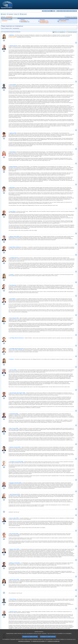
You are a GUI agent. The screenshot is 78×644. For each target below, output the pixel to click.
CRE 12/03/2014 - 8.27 (44, 22)
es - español (44, 11)
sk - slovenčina (72, 11)
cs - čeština (45, 11)
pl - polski (67, 11)
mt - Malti (65, 11)
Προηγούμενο (11, 14)
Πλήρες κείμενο (24, 14)
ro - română (70, 11)
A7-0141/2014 (4, 21)
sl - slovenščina (73, 11)
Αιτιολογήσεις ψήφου (44, 23)
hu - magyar (63, 11)
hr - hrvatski (57, 11)
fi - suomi (75, 11)
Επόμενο (16, 14)
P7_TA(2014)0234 (63, 21)
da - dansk (47, 11)
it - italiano (59, 11)
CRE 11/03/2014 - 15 (25, 22)
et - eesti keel (50, 11)
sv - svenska (76, 11)
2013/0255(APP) (9, 17)
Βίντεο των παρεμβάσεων (60, 32)
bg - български (43, 11)
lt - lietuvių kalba (62, 11)
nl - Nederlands (66, 11)
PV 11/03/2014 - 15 (24, 21)
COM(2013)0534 (12, 37)
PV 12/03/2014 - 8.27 (44, 21)
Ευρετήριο (4, 14)
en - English (53, 11)
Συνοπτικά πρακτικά (72, 32)
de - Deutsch (48, 11)
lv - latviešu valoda (60, 11)
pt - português (69, 11)
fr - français (54, 11)
